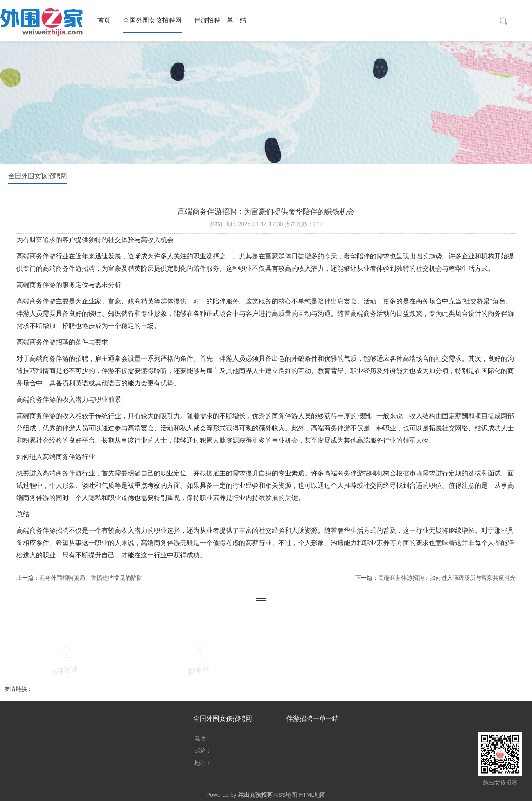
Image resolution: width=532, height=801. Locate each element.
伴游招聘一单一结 (220, 20)
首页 (104, 20)
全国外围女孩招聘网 (152, 20)
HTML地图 (312, 795)
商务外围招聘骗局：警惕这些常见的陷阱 (91, 578)
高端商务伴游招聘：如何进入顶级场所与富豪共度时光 (447, 578)
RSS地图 (285, 795)
